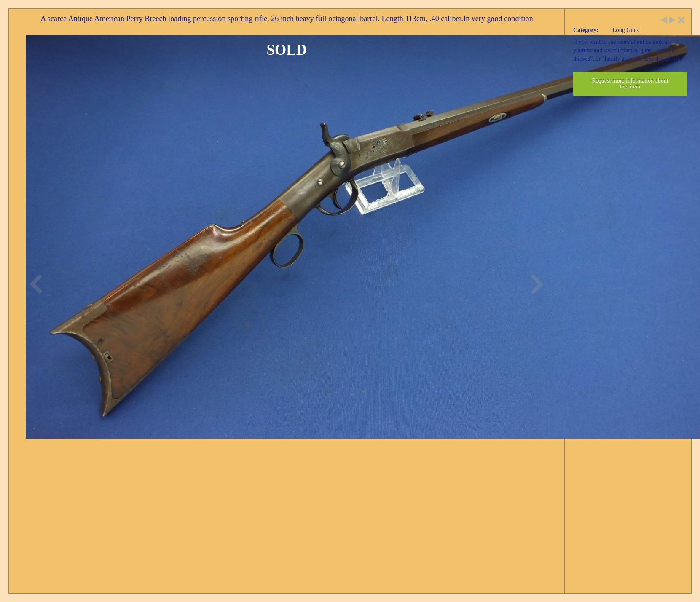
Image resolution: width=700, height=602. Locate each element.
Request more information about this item (630, 84)
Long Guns (626, 30)
